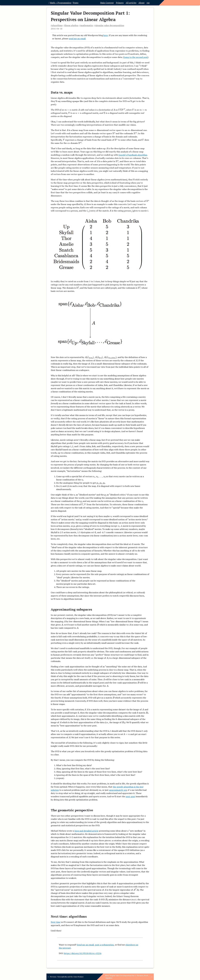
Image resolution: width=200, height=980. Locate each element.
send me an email (77, 39)
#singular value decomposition (109, 25)
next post (130, 796)
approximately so (118, 790)
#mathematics (86, 25)
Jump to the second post (136, 57)
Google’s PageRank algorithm (133, 155)
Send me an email (85, 945)
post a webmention (104, 945)
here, (106, 35)
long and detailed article (86, 831)
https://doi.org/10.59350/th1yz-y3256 (83, 953)
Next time (56, 922)
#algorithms (57, 25)
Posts (76, 3)
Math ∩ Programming (61, 3)
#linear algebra (71, 25)
